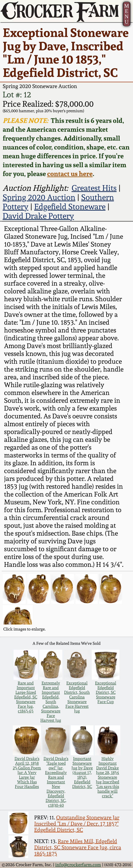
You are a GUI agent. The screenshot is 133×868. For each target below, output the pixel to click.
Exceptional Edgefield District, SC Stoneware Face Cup (106, 692)
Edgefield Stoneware (70, 207)
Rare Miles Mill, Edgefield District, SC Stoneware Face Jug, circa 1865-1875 (78, 847)
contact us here (70, 174)
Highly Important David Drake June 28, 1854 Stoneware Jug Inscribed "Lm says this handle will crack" (107, 777)
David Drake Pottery (38, 216)
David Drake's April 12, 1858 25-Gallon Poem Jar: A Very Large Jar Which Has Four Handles (27, 773)
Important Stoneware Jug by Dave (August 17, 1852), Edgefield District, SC (82, 773)
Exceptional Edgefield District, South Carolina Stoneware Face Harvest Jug (77, 697)
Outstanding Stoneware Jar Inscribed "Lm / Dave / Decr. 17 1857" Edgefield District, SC (77, 824)
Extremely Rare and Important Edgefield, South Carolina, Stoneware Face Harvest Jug (51, 702)
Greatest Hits (94, 188)
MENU (127, 14)
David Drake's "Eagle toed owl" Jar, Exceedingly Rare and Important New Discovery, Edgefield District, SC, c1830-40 (56, 782)
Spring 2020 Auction (39, 197)
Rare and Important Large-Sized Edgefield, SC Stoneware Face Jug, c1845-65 (26, 697)
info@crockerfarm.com (78, 865)
